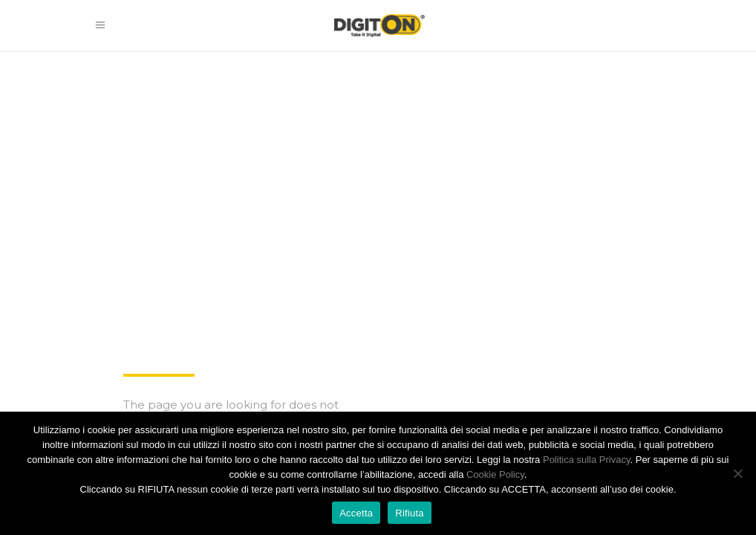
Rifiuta (410, 513)
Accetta (356, 513)
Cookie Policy (495, 474)
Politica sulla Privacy (587, 460)
